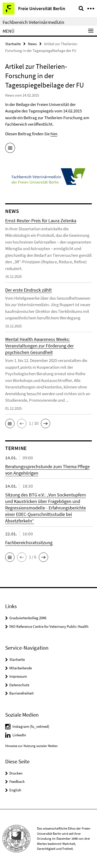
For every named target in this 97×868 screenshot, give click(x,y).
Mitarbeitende (21, 668)
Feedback (17, 781)
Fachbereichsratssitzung (29, 543)
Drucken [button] (16, 773)
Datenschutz (19, 685)
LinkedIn (19, 735)
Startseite (13, 44)
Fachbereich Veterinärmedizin (33, 22)
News (32, 44)
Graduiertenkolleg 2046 (28, 618)
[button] (10, 423)
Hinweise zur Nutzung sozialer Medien (31, 746)
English (15, 790)
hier (54, 134)
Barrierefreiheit (21, 693)
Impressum (18, 676)
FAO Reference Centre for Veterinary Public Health (49, 626)
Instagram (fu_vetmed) (31, 726)
